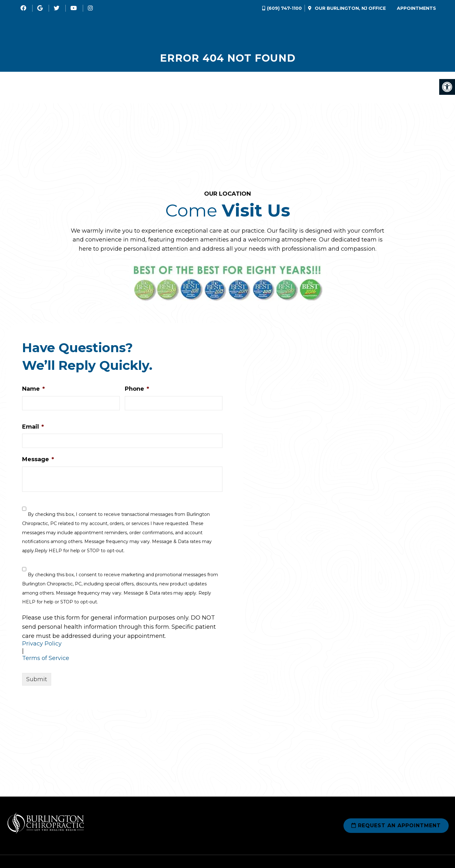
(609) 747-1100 (284, 8)
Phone (137, 390)
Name (33, 390)
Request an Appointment (396, 827)
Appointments (416, 8)
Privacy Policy (42, 645)
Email (33, 428)
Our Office (350, 8)
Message (38, 461)
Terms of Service (46, 659)
